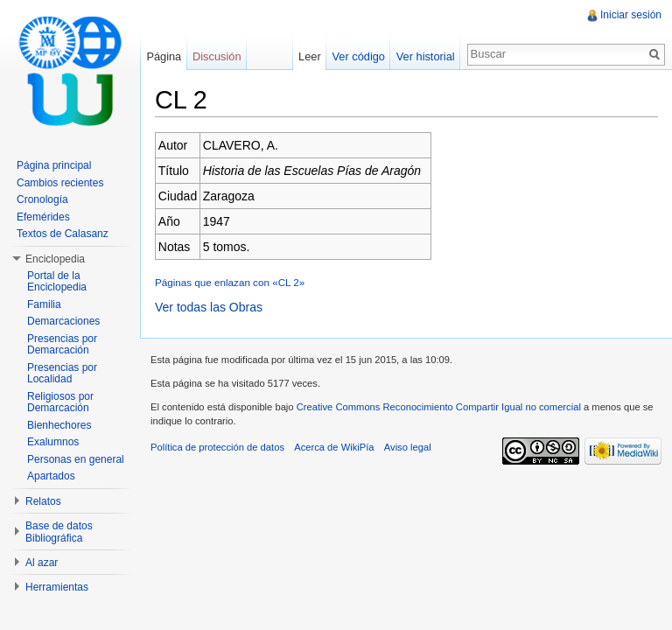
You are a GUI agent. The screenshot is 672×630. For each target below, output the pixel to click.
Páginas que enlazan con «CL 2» (230, 282)
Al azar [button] (42, 563)
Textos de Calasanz (63, 234)
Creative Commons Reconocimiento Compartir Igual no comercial (439, 407)
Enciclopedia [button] (55, 259)
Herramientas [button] (57, 587)
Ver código (358, 56)
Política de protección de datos (217, 447)
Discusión (217, 56)
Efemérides (43, 217)
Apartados (51, 476)
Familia (44, 304)
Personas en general (76, 459)
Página (164, 56)
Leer (310, 56)
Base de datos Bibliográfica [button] (59, 532)
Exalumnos (53, 442)
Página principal (54, 165)
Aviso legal (408, 447)
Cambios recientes (60, 183)
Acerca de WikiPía (334, 447)
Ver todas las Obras (209, 307)
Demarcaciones (63, 321)
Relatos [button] (43, 501)
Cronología (42, 199)
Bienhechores (59, 425)
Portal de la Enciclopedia (57, 282)
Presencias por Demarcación (62, 345)
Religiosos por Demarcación (60, 402)
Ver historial (426, 56)
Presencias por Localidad (62, 374)
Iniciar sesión (631, 15)
